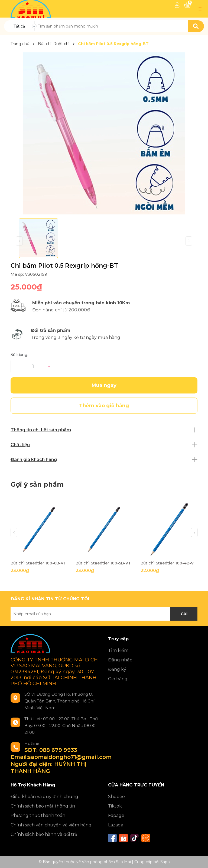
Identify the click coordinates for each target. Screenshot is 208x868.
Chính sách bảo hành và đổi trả (44, 834)
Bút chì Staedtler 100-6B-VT (38, 563)
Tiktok (115, 806)
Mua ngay (104, 385)
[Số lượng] (33, 366)
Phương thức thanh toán (38, 815)
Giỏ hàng (118, 679)
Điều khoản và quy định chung (44, 797)
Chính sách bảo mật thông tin (43, 806)
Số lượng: (19, 355)
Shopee (116, 797)
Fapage (116, 815)
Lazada (116, 825)
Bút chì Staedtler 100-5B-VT (103, 563)
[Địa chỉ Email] (104, 614)
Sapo (165, 862)
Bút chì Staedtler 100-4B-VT (168, 563)
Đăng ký (117, 669)
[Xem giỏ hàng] (187, 5)
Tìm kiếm (118, 650)
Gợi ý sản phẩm (37, 484)
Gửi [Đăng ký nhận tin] (184, 614)
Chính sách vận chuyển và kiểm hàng (51, 825)
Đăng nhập (120, 660)
